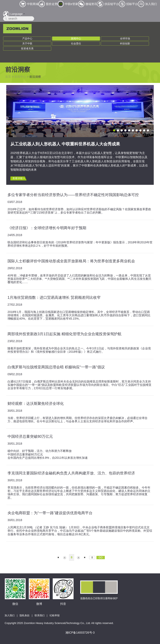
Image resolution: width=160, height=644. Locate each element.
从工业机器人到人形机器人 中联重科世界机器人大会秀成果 (65, 144)
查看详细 (19, 178)
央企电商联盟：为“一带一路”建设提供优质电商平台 (50, 513)
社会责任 (76, 44)
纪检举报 (55, 615)
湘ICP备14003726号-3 (80, 633)
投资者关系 (27, 49)
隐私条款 (25, 615)
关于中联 (27, 44)
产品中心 (27, 39)
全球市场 (125, 39)
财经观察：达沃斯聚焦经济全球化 (36, 404)
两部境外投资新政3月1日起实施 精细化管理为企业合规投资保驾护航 (64, 334)
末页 (85, 558)
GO (101, 558)
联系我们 (40, 615)
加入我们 (10, 615)
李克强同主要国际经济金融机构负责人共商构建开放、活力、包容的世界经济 (71, 473)
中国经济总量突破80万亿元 (30, 436)
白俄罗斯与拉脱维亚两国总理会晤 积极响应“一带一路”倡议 (56, 367)
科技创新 (125, 44)
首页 (8, 77)
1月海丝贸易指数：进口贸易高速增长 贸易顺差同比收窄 (54, 298)
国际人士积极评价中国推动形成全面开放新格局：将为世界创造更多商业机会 (71, 261)
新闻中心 (76, 39)
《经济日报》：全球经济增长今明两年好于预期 (47, 228)
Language (16, 14)
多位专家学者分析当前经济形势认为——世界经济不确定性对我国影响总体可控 (73, 195)
